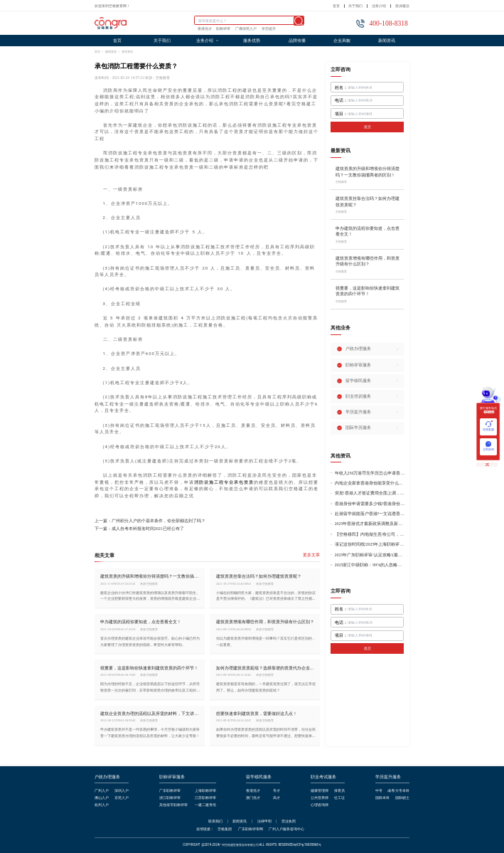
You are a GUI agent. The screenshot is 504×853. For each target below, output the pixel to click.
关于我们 (355, 6)
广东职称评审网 (251, 829)
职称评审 (223, 29)
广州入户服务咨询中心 (286, 829)
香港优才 (205, 29)
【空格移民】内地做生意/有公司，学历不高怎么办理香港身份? (370, 534)
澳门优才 (253, 798)
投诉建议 (402, 6)
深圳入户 (122, 791)
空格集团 (225, 829)
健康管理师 (320, 791)
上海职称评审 (205, 791)
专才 (277, 791)
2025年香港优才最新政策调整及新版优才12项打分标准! (370, 524)
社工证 (339, 798)
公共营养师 (320, 798)
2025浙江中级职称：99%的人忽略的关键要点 (370, 565)
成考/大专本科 (398, 791)
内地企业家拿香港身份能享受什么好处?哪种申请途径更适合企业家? (370, 483)
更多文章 (311, 555)
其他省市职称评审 (173, 805)
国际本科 (382, 798)
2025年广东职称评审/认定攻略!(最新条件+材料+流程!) (370, 555)
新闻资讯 (387, 41)
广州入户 (102, 791)
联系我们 (215, 821)
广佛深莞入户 (246, 29)
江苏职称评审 (205, 798)
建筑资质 (111, 52)
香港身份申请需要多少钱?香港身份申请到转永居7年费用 (370, 504)
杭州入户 (102, 805)
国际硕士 (402, 798)
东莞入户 (122, 798)
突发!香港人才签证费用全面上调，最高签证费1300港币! (370, 493)
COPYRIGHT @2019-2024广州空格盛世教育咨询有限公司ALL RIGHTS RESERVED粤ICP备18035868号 (252, 845)
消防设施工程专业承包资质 (224, 482)
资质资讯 (127, 52)
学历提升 (269, 29)
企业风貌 (342, 41)
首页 (336, 6)
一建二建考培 (205, 805)
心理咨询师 (320, 805)
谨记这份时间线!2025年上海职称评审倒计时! (370, 544)
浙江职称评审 (170, 798)
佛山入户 (102, 798)
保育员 (339, 791)
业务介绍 (379, 6)
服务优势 (252, 41)
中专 (379, 791)
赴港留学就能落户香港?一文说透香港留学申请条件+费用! (370, 514)
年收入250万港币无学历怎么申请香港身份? (370, 473)
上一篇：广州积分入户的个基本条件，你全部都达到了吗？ (150, 521)
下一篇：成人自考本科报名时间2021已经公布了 (139, 529)
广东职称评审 (170, 791)
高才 (277, 798)
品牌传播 (297, 41)
